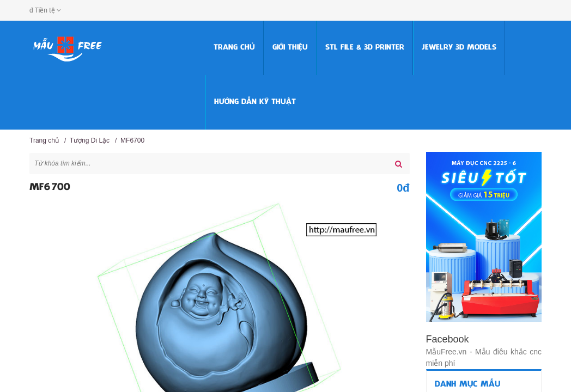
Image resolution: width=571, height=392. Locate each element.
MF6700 (132, 140)
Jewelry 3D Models (459, 48)
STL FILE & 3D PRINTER (365, 48)
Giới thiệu (290, 48)
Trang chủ (234, 48)
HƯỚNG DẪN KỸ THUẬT (255, 102)
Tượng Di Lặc (90, 140)
